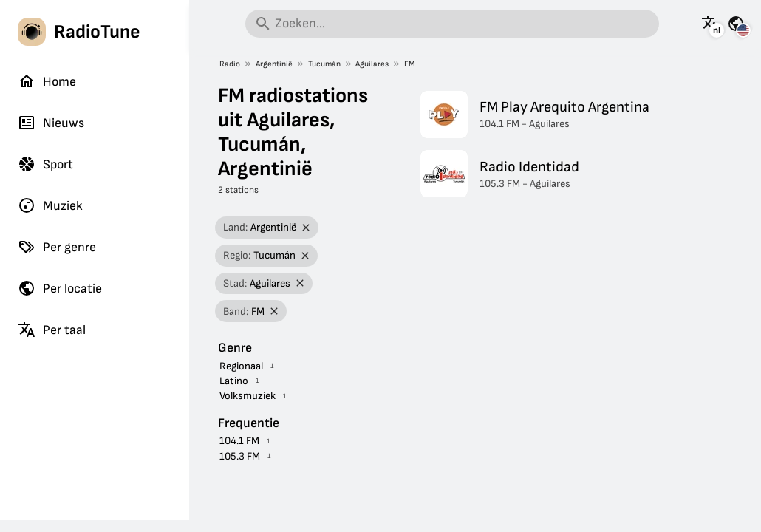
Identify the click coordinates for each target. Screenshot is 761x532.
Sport (45, 164)
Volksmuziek (248, 396)
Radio (230, 64)
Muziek (50, 205)
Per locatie (60, 288)
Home (47, 81)
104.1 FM (239, 441)
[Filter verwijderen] (306, 228)
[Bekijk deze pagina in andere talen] (710, 24)
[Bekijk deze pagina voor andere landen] (736, 24)
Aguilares (372, 64)
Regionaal (241, 366)
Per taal (52, 330)
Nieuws (51, 123)
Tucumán (324, 64)
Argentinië (274, 64)
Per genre (57, 247)
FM (410, 64)
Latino (234, 381)
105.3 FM (240, 456)
